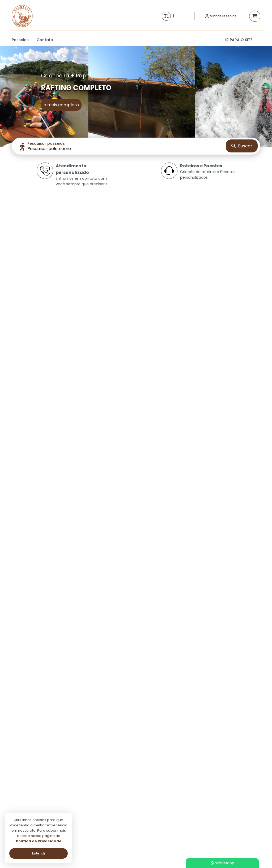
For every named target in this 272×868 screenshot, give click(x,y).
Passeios (20, 40)
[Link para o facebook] (226, 790)
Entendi (39, 853)
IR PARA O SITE (239, 40)
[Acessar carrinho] (255, 16)
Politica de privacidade (120, 810)
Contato (45, 40)
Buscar (242, 146)
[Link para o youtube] (252, 790)
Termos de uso (114, 817)
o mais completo (61, 105)
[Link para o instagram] (239, 790)
